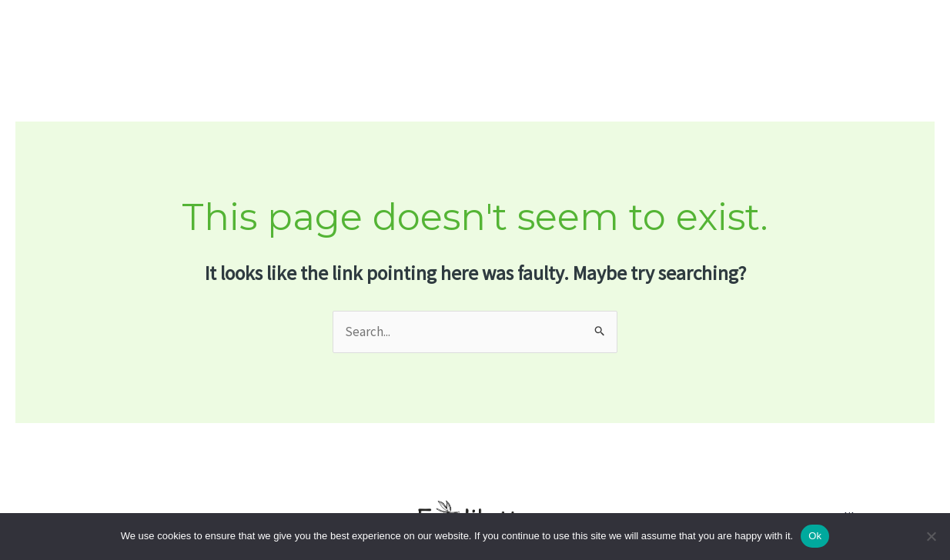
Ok (815, 536)
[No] (931, 536)
